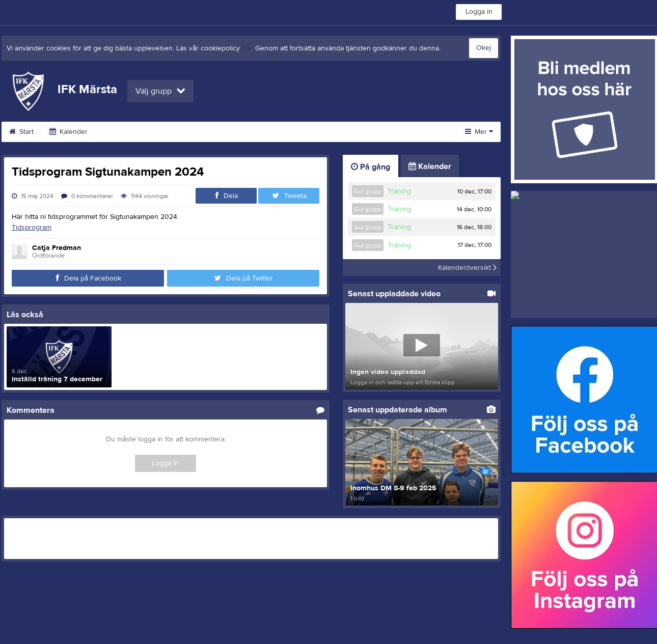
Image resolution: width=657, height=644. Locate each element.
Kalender (69, 132)
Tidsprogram (32, 228)
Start (21, 132)
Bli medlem (314, 132)
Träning (399, 191)
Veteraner (189, 132)
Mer (479, 132)
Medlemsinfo (128, 132)
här (247, 48)
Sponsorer (374, 132)
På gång (371, 167)
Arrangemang (251, 132)
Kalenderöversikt (467, 267)
